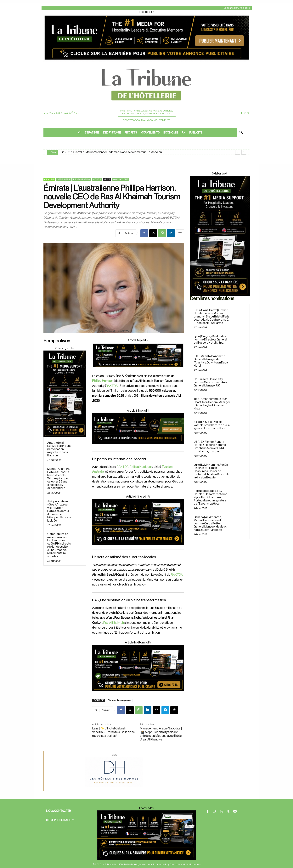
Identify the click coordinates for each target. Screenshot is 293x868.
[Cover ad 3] (138, 447)
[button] (241, 133)
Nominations (120, 179)
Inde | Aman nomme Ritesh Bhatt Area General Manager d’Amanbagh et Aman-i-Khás (212, 404)
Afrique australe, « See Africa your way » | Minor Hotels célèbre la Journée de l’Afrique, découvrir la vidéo (59, 511)
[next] (244, 152)
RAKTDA (112, 386)
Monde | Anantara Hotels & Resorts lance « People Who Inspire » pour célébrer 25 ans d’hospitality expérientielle (59, 478)
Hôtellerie (64, 179)
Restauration (82, 179)
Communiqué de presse (119, 700)
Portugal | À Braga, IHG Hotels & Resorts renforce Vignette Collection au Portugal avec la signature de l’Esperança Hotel (211, 497)
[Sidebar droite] (65, 394)
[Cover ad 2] (138, 522)
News (107, 179)
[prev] (238, 152)
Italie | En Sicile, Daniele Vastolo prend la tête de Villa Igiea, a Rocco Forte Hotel (212, 425)
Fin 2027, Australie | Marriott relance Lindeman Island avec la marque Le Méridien (111, 152)
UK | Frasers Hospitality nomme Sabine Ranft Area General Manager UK (211, 382)
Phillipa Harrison (140, 467)
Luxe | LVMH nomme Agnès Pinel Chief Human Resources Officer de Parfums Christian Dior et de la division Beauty (212, 471)
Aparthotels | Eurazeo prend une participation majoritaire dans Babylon (59, 449)
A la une (49, 179)
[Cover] (138, 371)
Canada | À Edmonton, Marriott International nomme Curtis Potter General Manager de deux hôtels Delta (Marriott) (210, 524)
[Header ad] (147, 61)
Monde (97, 179)
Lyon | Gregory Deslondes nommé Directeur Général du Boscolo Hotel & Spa (210, 340)
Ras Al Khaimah (114, 623)
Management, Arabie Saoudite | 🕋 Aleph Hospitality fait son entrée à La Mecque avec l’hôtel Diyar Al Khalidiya (161, 734)
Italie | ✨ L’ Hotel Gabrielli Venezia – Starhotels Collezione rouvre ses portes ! (113, 732)
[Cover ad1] (138, 668)
